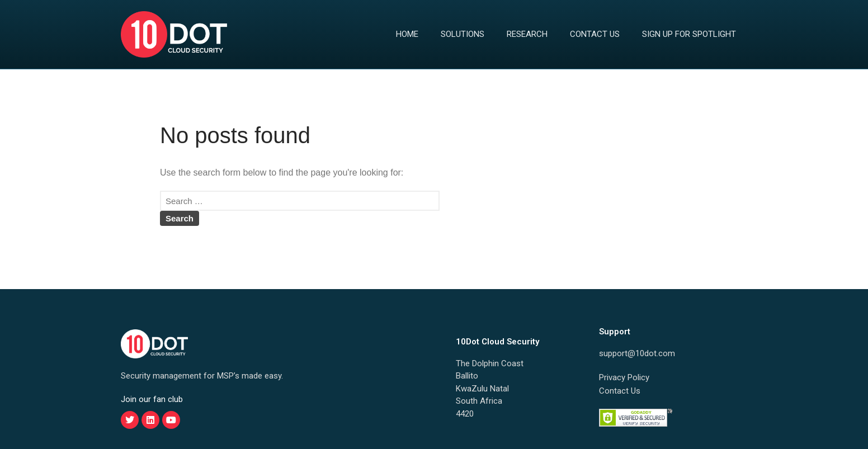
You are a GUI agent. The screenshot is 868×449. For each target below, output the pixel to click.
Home (407, 34)
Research (527, 34)
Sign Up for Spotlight (689, 34)
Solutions (463, 34)
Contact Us (595, 34)
